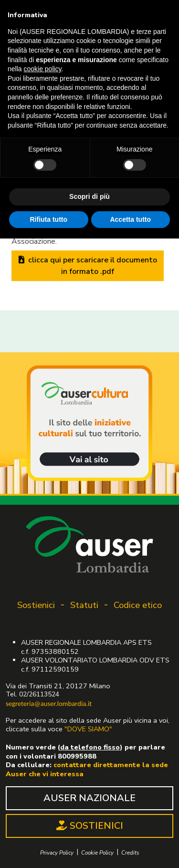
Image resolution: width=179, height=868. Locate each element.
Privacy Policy (57, 853)
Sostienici (36, 605)
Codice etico (138, 605)
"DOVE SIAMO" (88, 729)
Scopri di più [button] (89, 196)
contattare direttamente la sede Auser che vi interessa (87, 769)
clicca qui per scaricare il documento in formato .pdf (88, 266)
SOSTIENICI (90, 826)
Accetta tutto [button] (130, 219)
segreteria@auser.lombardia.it (49, 704)
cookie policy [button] (42, 69)
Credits (130, 853)
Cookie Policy (97, 853)
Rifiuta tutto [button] (48, 219)
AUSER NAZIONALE (89, 798)
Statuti (84, 605)
